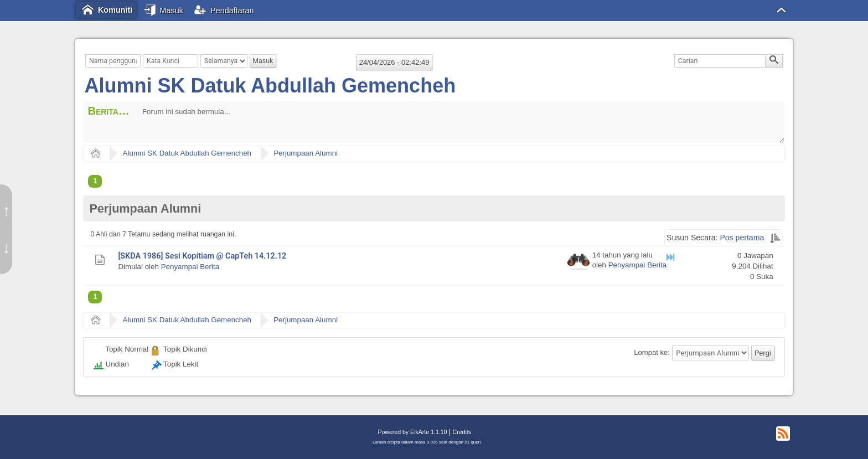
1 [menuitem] (95, 181)
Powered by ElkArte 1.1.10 (412, 432)
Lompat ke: (652, 353)
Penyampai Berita (190, 267)
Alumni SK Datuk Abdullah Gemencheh (270, 86)
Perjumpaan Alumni (306, 153)
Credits (462, 432)
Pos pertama (742, 238)
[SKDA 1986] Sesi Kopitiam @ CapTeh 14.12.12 (202, 256)
